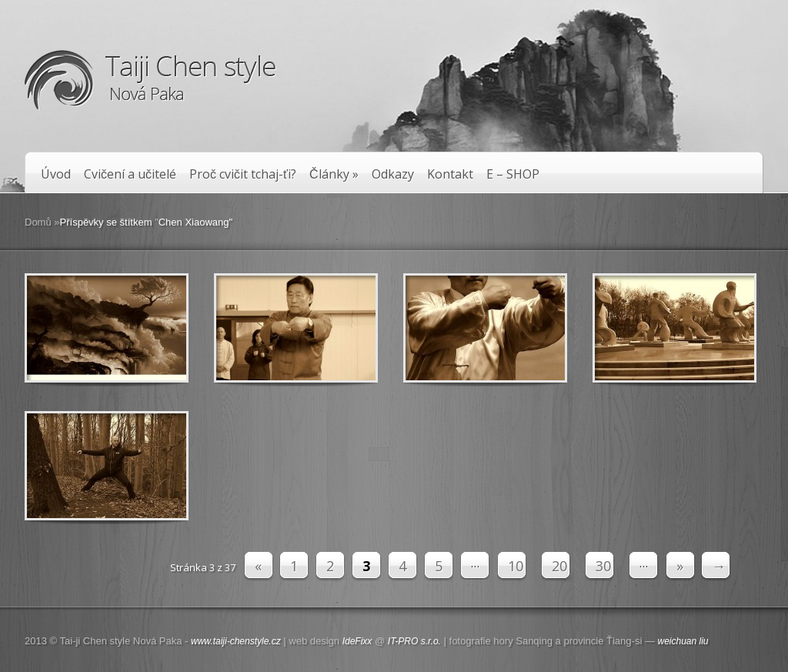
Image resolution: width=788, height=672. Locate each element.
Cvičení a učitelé (130, 174)
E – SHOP (513, 174)
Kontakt (450, 174)
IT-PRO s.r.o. (414, 641)
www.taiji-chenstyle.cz (236, 641)
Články (334, 174)
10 (516, 566)
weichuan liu (683, 641)
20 (559, 566)
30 (603, 566)
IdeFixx (357, 641)
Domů (38, 222)
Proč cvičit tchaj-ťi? (243, 174)
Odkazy (393, 174)
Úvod (56, 174)
